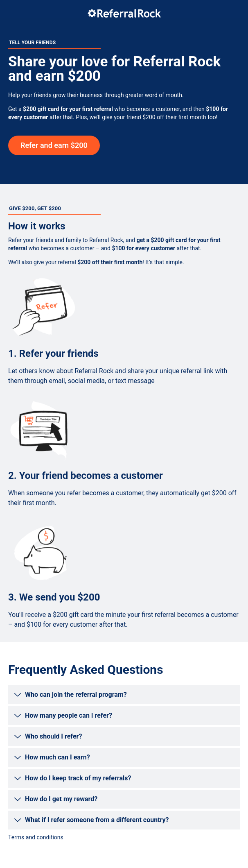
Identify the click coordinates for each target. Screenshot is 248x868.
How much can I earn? (57, 757)
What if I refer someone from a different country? (97, 820)
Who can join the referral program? (76, 695)
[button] (124, 695)
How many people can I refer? (69, 715)
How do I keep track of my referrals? (78, 778)
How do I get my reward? (61, 799)
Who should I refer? (53, 736)
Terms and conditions (36, 837)
